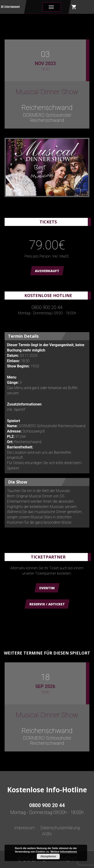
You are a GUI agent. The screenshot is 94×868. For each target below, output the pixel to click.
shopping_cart (74, 7)
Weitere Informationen (64, 852)
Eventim (47, 588)
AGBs (47, 834)
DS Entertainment (10, 7)
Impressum (25, 828)
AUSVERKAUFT (47, 271)
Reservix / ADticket (47, 604)
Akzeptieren (48, 856)
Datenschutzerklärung (60, 828)
